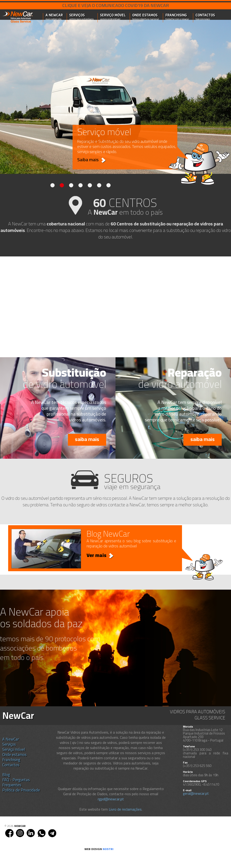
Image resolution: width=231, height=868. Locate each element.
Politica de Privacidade (21, 790)
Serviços (81, 17)
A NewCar (54, 17)
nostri (108, 849)
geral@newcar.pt (196, 793)
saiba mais (87, 439)
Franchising (177, 17)
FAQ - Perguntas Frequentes (16, 782)
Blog (6, 775)
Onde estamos (146, 17)
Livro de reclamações (125, 809)
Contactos (205, 17)
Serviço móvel (113, 17)
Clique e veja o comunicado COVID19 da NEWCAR (116, 5)
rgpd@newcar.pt (111, 799)
